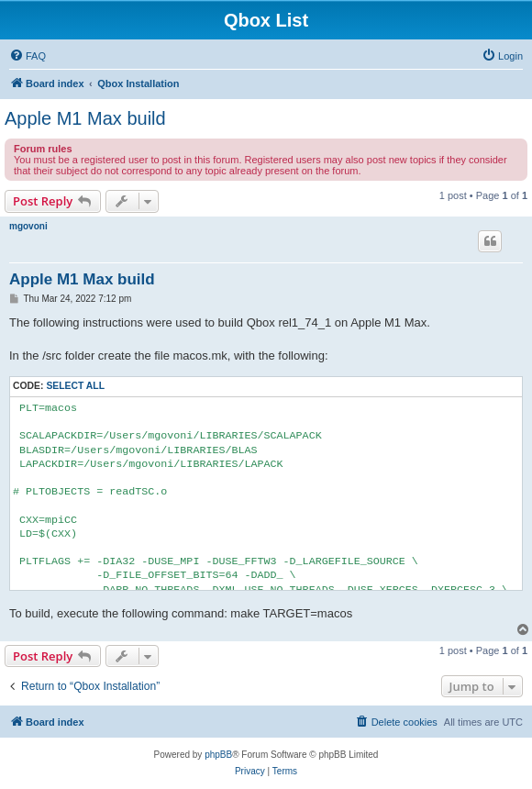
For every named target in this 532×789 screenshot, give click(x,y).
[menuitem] (28, 56)
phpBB (218, 755)
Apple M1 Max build (85, 118)
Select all (75, 386)
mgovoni (28, 226)
